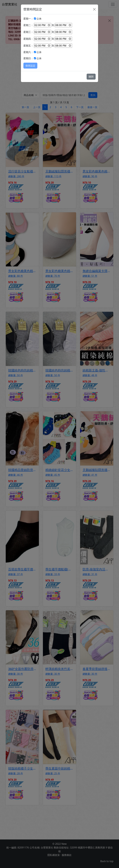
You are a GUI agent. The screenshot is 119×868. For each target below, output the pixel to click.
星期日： (28, 58)
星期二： (28, 25)
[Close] (94, 9)
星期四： (28, 39)
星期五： (28, 46)
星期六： (28, 52)
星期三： (28, 32)
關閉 (91, 77)
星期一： (28, 19)
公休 (39, 19)
